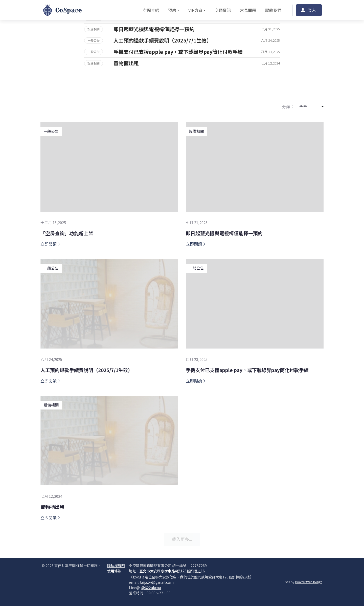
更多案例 (182, 79)
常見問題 (248, 10)
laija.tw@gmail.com (157, 582)
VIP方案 (195, 10)
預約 (172, 10)
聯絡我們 (273, 10)
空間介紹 (151, 10)
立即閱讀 (51, 244)
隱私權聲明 (116, 566)
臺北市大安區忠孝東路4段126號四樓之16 (172, 571)
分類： (288, 106)
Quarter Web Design (309, 582)
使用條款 (114, 571)
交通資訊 (223, 10)
